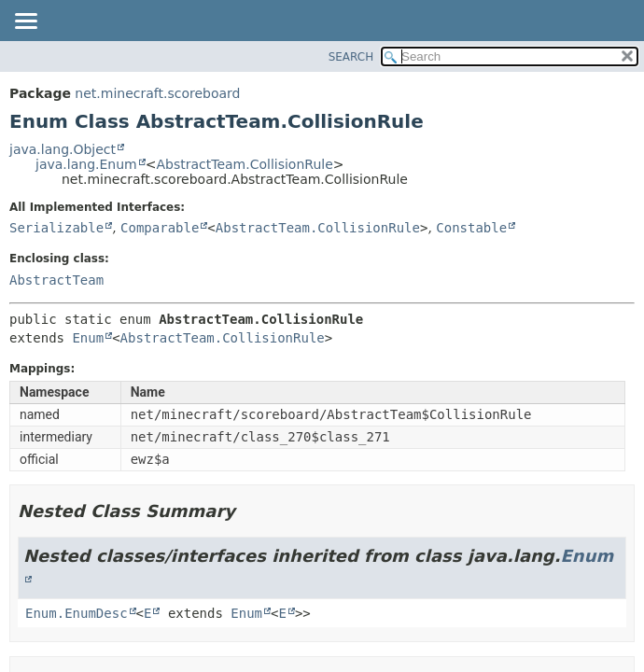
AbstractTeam (56, 280)
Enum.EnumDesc (77, 613)
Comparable (160, 228)
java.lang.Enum (86, 164)
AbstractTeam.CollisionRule (244, 164)
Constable (471, 228)
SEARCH (351, 57)
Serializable (56, 228)
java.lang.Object (63, 149)
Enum (88, 338)
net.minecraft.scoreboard (157, 93)
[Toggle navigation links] (25, 22)
